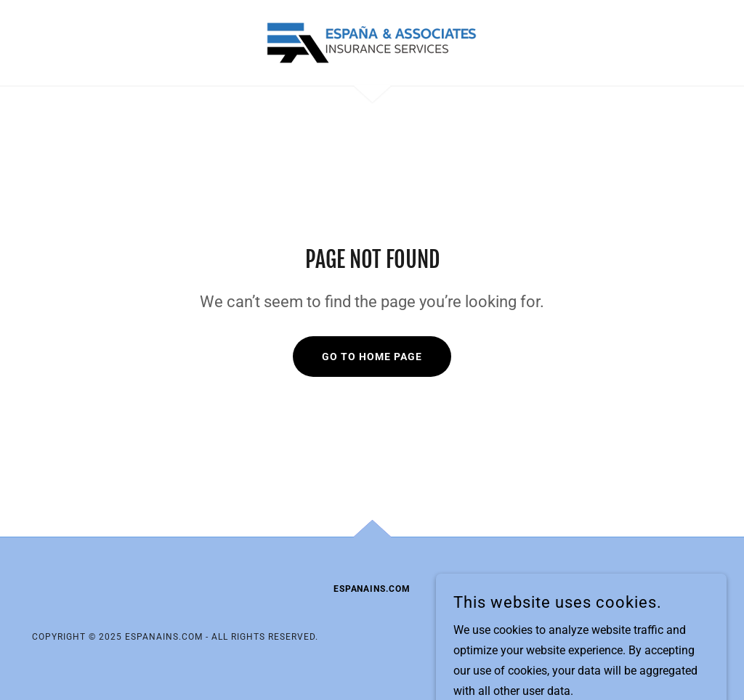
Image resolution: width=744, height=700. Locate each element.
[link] (372, 42)
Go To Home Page (372, 357)
